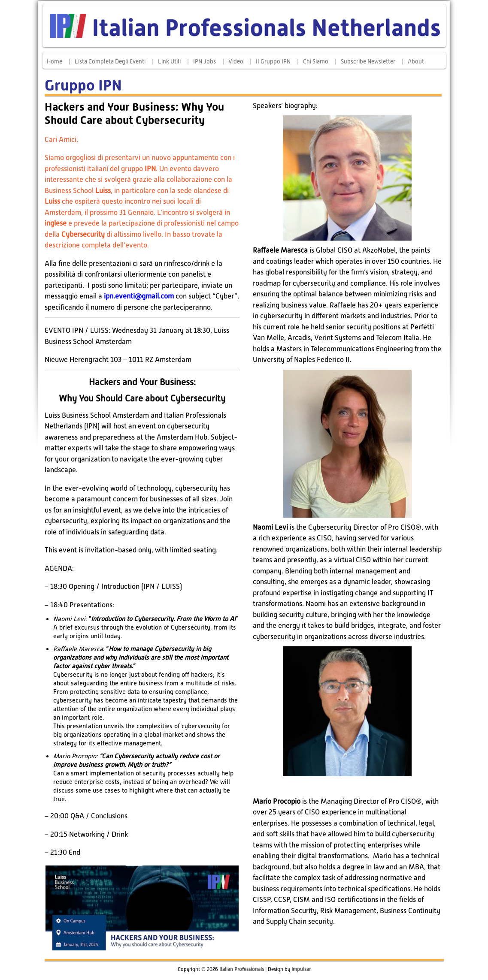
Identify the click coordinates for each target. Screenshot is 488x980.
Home (55, 61)
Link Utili (169, 61)
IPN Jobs (205, 61)
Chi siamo (316, 61)
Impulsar (301, 969)
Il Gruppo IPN (273, 61)
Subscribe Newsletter (368, 61)
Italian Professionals (242, 969)
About (416, 61)
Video (236, 61)
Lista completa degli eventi (110, 61)
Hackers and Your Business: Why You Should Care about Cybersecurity (134, 113)
